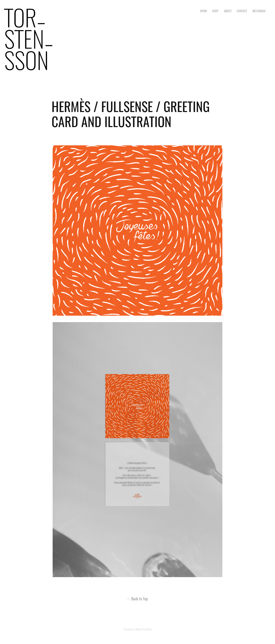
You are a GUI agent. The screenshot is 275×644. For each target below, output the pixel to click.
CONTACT (242, 11)
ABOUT (228, 11)
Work (203, 11)
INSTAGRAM (259, 11)
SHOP (215, 11)
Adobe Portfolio (144, 629)
